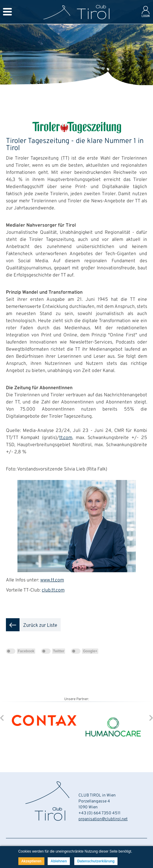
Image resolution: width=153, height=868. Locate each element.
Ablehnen (59, 861)
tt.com (66, 438)
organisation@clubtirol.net (103, 819)
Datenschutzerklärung (96, 861)
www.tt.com (52, 580)
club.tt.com (53, 590)
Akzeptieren (31, 861)
